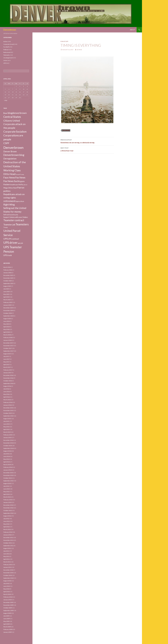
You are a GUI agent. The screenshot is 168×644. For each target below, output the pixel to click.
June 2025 (7, 292)
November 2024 (8, 310)
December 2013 (8, 473)
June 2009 (7, 619)
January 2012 (7, 535)
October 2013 (8, 478)
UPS (5, 63)
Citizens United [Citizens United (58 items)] (12, 121)
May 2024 (6, 324)
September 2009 (8, 610)
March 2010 (7, 594)
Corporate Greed (9, 44)
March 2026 (7, 267)
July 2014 (6, 454)
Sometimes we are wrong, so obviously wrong (87, 141)
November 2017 (8, 346)
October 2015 (8, 413)
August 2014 (7, 451)
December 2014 (8, 440)
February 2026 (8, 270)
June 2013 (7, 489)
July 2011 (6, 551)
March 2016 (7, 400)
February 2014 (8, 467)
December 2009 (8, 602)
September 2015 (8, 416)
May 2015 (6, 427)
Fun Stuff (64, 41)
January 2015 (7, 437)
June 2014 (7, 456)
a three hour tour (87, 149)
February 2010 (8, 597)
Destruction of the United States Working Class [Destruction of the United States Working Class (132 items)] (15, 166)
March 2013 (7, 497)
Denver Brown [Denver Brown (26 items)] (10, 151)
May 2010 (6, 589)
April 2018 (6, 332)
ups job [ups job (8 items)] (20, 243)
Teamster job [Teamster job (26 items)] (9, 225)
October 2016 (8, 381)
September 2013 (8, 481)
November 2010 (8, 573)
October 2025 (8, 281)
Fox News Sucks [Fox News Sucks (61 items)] (12, 181)
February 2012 (8, 532)
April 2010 (6, 592)
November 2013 (8, 475)
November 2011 (8, 540)
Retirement (7, 52)
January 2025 (7, 305)
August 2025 (7, 286)
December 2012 (8, 505)
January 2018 (7, 340)
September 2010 (8, 578)
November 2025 (8, 278)
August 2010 (7, 581)
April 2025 (6, 297)
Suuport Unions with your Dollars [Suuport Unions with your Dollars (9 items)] (16, 217)
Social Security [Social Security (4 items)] (14, 215)
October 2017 (8, 348)
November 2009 (8, 605)
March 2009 (7, 627)
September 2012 (8, 513)
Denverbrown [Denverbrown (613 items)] (13, 147)
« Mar (6, 100)
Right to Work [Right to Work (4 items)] (20, 201)
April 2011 (6, 559)
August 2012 (7, 516)
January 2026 (7, 273)
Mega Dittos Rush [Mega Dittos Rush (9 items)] (10, 188)
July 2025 (6, 289)
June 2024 (7, 321)
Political (6, 50)
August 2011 (7, 548)
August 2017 (7, 354)
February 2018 (8, 337)
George (79, 50)
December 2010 (8, 570)
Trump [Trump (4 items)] (5, 227)
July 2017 (6, 356)
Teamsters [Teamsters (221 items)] (22, 224)
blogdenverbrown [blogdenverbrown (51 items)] (17, 113)
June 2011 (7, 554)
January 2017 (7, 373)
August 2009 (7, 613)
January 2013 (7, 502)
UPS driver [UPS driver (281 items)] (10, 243)
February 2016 (8, 402)
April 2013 (6, 494)
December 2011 (8, 538)
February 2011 (8, 565)
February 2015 (8, 435)
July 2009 (6, 616)
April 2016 (6, 397)
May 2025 (6, 294)
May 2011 (6, 556)
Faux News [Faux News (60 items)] (9, 177)
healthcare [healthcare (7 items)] (14, 185)
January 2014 (7, 470)
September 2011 (8, 546)
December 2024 (8, 308)
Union (5, 60)
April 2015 (6, 429)
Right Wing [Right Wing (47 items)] (9, 205)
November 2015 (8, 410)
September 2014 (8, 448)
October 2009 (8, 608)
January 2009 (7, 632)
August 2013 (7, 483)
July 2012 (6, 519)
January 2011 (7, 567)
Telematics (7, 55)
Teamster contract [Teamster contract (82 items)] (14, 220)
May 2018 (6, 329)
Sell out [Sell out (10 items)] (6, 215)
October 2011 (8, 543)
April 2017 (6, 365)
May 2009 (6, 621)
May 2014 (6, 459)
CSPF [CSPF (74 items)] (6, 143)
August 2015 (7, 419)
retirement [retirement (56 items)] (9, 201)
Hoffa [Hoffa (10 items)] (21, 184)
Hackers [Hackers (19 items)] (7, 184)
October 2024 (8, 313)
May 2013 (6, 492)
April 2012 (6, 527)
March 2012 (7, 529)
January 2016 (7, 405)
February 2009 (8, 629)
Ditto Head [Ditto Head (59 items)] (9, 174)
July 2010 (6, 583)
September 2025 (8, 283)
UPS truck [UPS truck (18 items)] (8, 255)
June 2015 (7, 424)
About (133, 30)
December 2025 (8, 275)
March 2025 (7, 300)
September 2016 (8, 383)
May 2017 (6, 362)
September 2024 (8, 316)
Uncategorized (8, 58)
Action (5, 42)
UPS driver (66, 130)
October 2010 (8, 575)
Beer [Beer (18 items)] (5, 113)
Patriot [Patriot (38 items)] (21, 188)
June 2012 (7, 521)
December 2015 (8, 408)
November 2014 (8, 443)
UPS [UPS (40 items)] (6, 239)
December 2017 (8, 343)
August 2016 (7, 386)
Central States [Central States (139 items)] (12, 117)
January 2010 (7, 600)
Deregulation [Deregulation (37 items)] (10, 159)
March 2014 (7, 465)
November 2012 (8, 508)
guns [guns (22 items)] (22, 181)
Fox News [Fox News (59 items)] (20, 177)
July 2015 (6, 421)
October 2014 (8, 446)
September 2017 (8, 351)
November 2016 (8, 378)
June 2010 (7, 586)
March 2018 (7, 335)
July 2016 (6, 389)
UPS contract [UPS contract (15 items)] (13, 239)
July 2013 (6, 486)
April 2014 (6, 462)
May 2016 (6, 394)
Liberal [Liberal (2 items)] (25, 185)
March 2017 (7, 367)
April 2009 (6, 624)
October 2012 (8, 510)
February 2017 (8, 370)
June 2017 (7, 359)
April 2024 (6, 327)
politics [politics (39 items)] (7, 191)
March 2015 (7, 432)
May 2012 (6, 524)
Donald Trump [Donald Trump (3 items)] (20, 174)
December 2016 (8, 375)
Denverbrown (10, 30)
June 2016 (7, 392)
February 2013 (8, 500)
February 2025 (8, 302)
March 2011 (7, 562)
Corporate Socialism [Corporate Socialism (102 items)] (15, 132)
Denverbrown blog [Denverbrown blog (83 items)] (14, 155)
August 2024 (7, 319)
